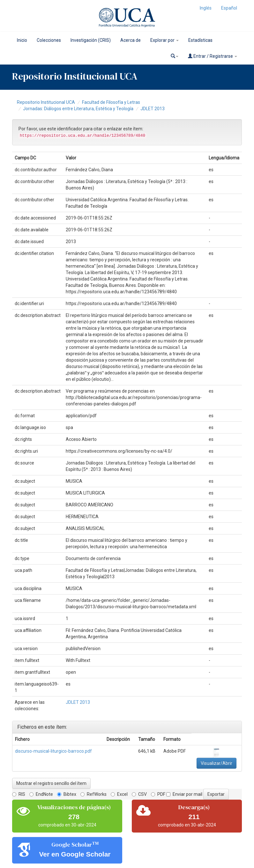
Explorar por (164, 40)
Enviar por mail (184, 794)
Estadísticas (200, 40)
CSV (139, 794)
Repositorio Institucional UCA (46, 102)
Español (229, 8)
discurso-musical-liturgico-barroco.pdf (53, 751)
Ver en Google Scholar (75, 854)
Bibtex (67, 794)
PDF (158, 794)
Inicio (22, 40)
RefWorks (93, 794)
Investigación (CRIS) (91, 40)
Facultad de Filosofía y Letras (111, 102)
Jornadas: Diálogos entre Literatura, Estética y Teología (78, 109)
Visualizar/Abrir (217, 763)
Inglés (206, 8)
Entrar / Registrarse (213, 56)
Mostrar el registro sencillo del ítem (51, 783)
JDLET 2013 (153, 109)
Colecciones (49, 40)
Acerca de (131, 40)
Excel (119, 794)
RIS (19, 794)
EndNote (41, 794)
